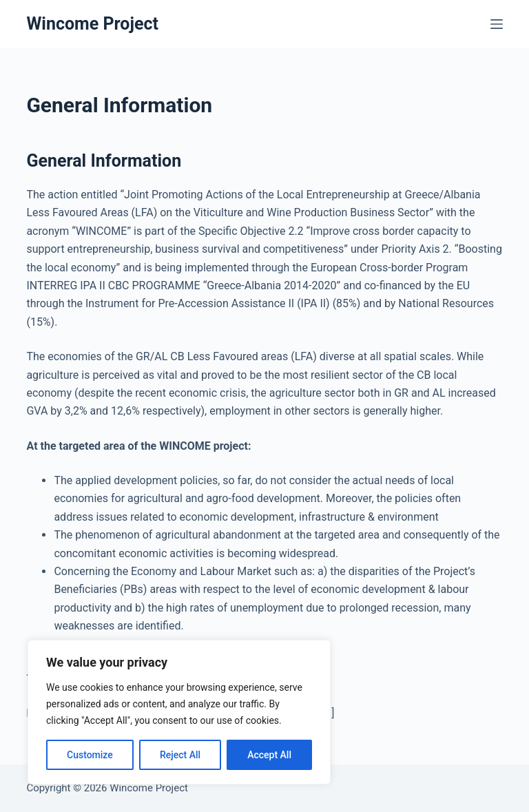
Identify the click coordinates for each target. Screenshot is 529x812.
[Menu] (497, 24)
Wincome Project (92, 24)
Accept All (269, 755)
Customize (90, 755)
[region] (179, 712)
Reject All (180, 755)
